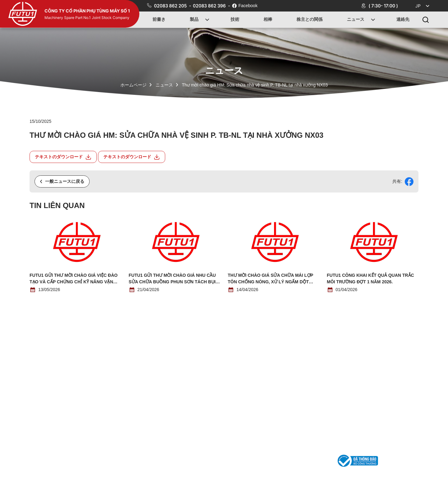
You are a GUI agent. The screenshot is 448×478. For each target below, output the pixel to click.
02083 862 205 (171, 6)
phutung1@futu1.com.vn (309, 461)
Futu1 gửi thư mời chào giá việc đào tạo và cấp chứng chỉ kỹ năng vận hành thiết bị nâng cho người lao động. (74, 279)
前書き (159, 20)
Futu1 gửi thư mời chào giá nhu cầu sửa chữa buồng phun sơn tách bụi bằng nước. (172, 279)
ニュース (356, 20)
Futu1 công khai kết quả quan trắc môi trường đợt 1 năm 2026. (371, 278)
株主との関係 (310, 20)
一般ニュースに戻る (62, 181)
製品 (194, 20)
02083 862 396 (210, 6)
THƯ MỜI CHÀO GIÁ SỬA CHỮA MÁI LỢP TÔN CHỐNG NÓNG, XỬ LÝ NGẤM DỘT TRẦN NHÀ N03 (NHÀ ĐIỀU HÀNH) (271, 279)
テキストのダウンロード (63, 157)
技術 (235, 20)
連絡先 (403, 20)
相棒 (268, 20)
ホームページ (133, 85)
